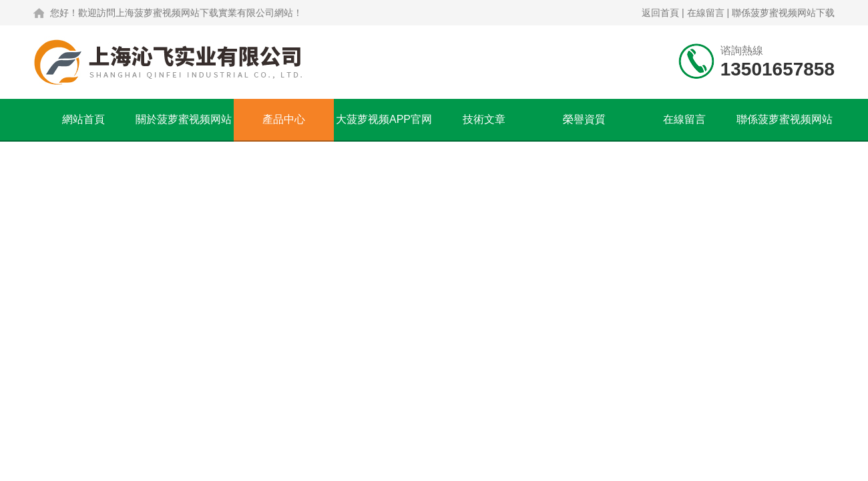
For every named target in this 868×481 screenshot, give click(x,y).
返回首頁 (660, 13)
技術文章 (484, 119)
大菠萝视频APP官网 (384, 119)
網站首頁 (83, 119)
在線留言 (706, 13)
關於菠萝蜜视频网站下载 (184, 127)
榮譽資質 (584, 119)
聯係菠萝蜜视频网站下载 (783, 13)
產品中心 (284, 119)
